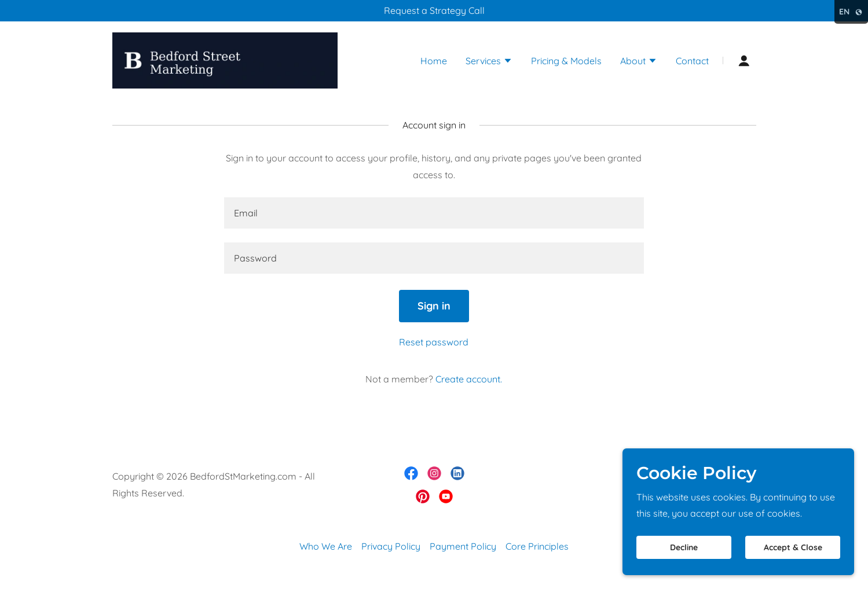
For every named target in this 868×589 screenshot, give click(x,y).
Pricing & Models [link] (566, 61)
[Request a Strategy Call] (434, 11)
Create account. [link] (469, 379)
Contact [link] (692, 61)
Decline (684, 547)
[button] (489, 62)
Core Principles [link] (537, 546)
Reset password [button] (434, 342)
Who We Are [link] (326, 546)
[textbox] (434, 213)
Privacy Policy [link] (391, 546)
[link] (225, 60)
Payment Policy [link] (463, 546)
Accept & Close (793, 547)
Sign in (434, 306)
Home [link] (434, 61)
